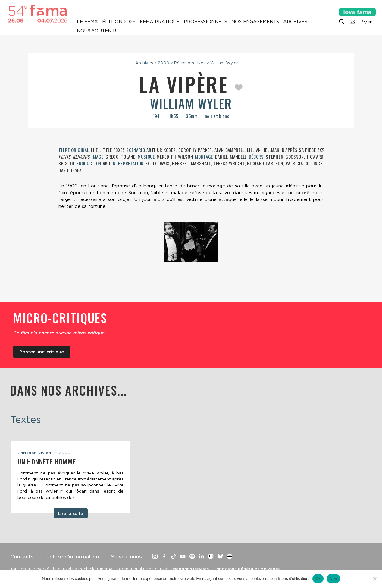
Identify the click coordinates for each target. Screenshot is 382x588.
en (370, 22)
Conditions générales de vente (247, 569)
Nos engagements (255, 22)
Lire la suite (71, 513)
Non (333, 579)
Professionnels (205, 22)
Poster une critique (42, 352)
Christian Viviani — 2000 (44, 453)
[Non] (374, 579)
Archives (295, 22)
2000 (164, 63)
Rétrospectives (190, 63)
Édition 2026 (119, 22)
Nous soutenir (97, 31)
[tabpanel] (70, 477)
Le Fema (87, 22)
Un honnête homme (47, 461)
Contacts (22, 557)
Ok (318, 579)
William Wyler (224, 63)
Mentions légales (191, 569)
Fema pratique (160, 22)
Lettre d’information (72, 557)
